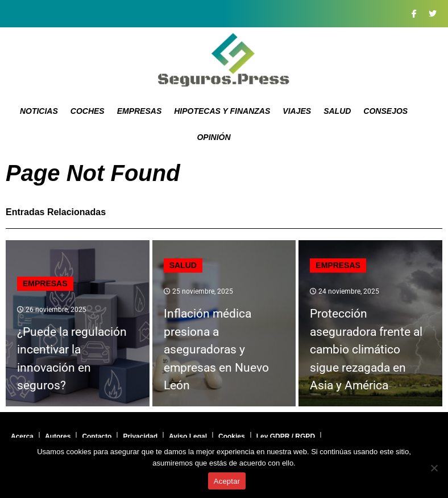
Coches (88, 111)
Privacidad (140, 437)
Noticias (39, 111)
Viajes (297, 111)
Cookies (232, 437)
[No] (434, 468)
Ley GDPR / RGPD (286, 437)
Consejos (385, 111)
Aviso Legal (188, 437)
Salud (337, 111)
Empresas (140, 111)
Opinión (213, 137)
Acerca (22, 437)
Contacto (97, 437)
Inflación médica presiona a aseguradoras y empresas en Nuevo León (216, 349)
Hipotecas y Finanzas (222, 111)
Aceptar (227, 481)
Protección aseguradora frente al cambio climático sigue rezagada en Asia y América (366, 349)
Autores (58, 437)
